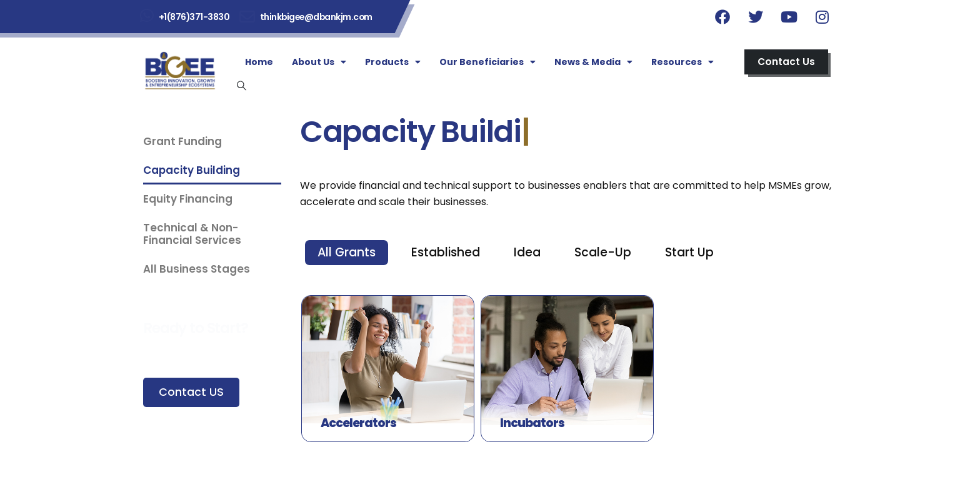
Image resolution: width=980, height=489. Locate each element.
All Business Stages (197, 269)
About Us (319, 62)
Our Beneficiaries (487, 62)
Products (393, 62)
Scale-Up (603, 252)
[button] (786, 62)
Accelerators (358, 423)
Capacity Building (192, 170)
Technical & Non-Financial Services (192, 234)
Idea (527, 252)
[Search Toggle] (241, 86)
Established (446, 252)
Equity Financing (188, 199)
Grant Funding (182, 141)
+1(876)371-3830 (194, 17)
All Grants (347, 252)
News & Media (593, 62)
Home (259, 62)
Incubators (532, 423)
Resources (682, 62)
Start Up (689, 252)
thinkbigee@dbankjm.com (316, 17)
